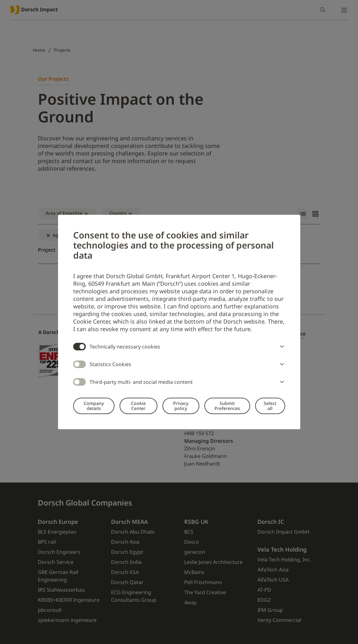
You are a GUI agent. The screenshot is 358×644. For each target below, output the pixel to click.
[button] (281, 347)
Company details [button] (94, 406)
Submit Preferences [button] (227, 406)
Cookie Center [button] (138, 406)
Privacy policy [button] (181, 406)
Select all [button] (270, 406)
